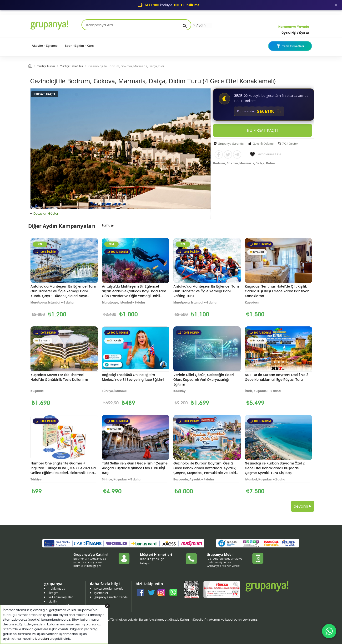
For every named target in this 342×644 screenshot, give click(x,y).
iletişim (53, 593)
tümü (106, 225)
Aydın (199, 25)
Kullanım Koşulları (193, 620)
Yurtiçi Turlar (46, 66)
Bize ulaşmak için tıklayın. (152, 561)
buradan (42, 639)
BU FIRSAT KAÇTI (262, 130)
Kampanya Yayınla (294, 27)
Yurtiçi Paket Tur (72, 66)
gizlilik (53, 601)
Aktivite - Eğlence (45, 46)
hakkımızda (57, 588)
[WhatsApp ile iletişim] (329, 631)
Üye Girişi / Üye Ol (295, 33)
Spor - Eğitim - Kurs (79, 46)
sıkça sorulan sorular (110, 588)
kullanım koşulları (61, 597)
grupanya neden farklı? (111, 597)
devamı (303, 506)
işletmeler (101, 593)
